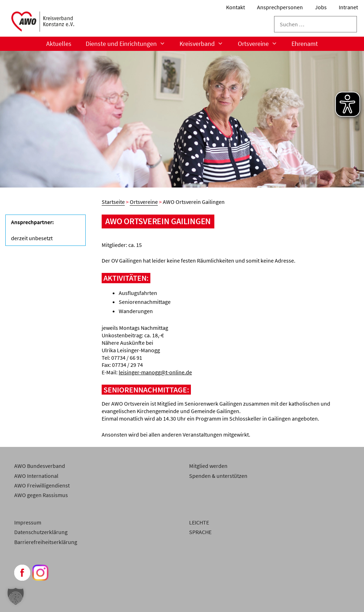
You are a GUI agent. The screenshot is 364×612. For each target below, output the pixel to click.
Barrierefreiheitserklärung (46, 542)
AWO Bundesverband (40, 466)
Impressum (28, 522)
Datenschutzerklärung (41, 532)
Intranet (348, 7)
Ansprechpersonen (280, 7)
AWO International (36, 476)
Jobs (321, 7)
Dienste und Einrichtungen (129, 44)
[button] (16, 596)
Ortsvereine (261, 44)
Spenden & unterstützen (218, 476)
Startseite (113, 202)
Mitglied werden (208, 466)
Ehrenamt (305, 44)
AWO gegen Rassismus (41, 495)
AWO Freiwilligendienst (42, 485)
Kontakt (235, 7)
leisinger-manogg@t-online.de (155, 372)
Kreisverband (205, 44)
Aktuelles (59, 44)
